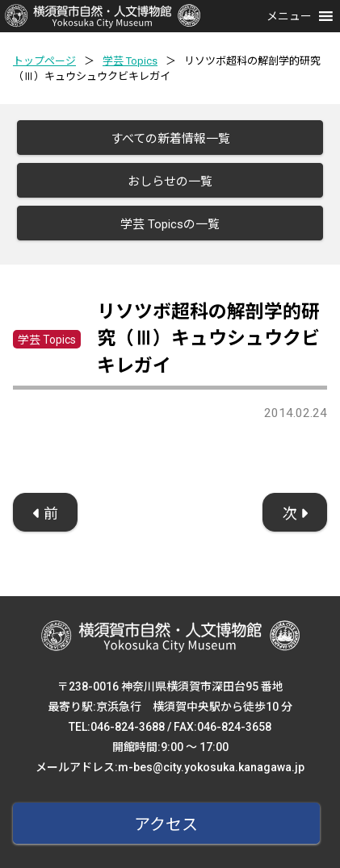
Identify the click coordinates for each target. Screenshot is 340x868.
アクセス (166, 824)
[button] (289, 16)
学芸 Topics (130, 61)
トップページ (44, 61)
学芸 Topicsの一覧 (170, 224)
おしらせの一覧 (170, 182)
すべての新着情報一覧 (170, 139)
